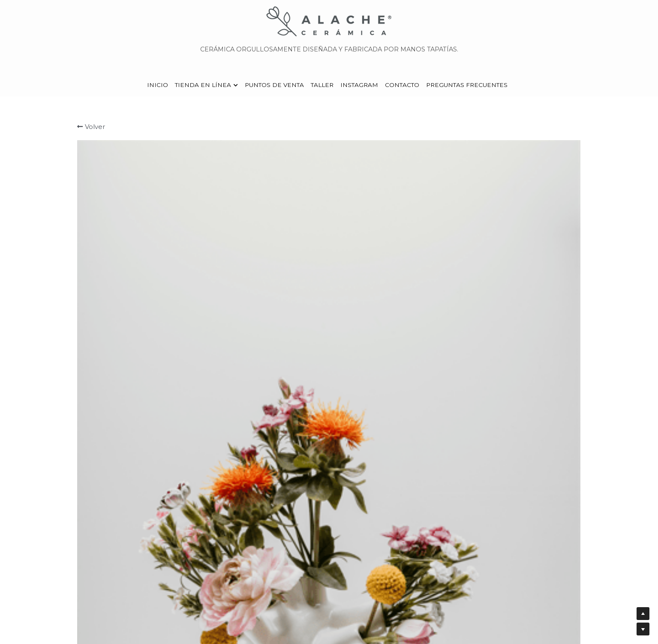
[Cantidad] (488, 280)
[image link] (329, 21)
